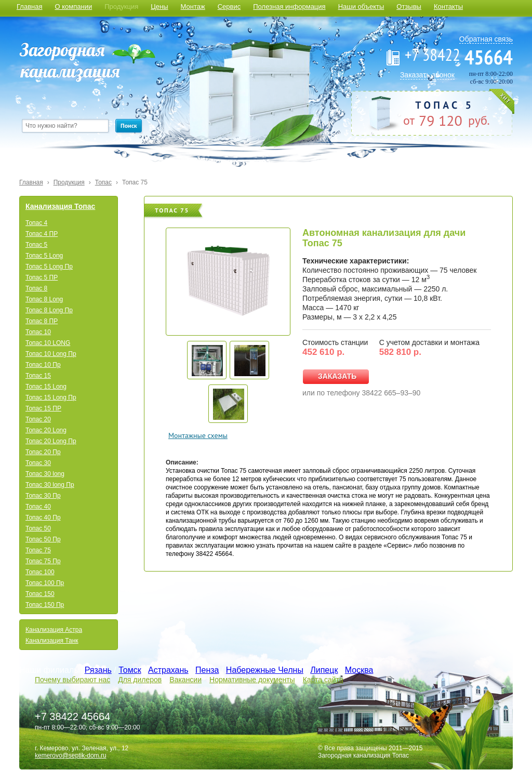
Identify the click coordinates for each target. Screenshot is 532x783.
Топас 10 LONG (48, 343)
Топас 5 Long (44, 256)
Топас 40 (38, 507)
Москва (359, 670)
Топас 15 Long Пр (51, 397)
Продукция (121, 6)
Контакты (448, 6)
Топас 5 (36, 245)
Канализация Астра (54, 630)
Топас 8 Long (44, 299)
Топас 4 (36, 223)
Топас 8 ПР (42, 321)
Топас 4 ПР (42, 234)
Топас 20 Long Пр (51, 441)
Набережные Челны (265, 670)
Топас (103, 182)
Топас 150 (40, 594)
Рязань (98, 670)
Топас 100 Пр (45, 583)
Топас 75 (135, 182)
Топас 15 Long (46, 387)
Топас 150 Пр (45, 605)
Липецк (324, 670)
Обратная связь (486, 39)
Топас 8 (36, 288)
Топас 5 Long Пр (49, 267)
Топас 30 (38, 463)
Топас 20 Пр (43, 452)
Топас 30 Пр (43, 496)
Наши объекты (361, 6)
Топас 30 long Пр (50, 485)
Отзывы (409, 6)
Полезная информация (289, 6)
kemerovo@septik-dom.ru (71, 755)
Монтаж (193, 6)
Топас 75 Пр (43, 561)
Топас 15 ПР (43, 408)
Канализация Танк (52, 641)
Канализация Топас (60, 206)
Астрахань (168, 670)
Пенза (207, 670)
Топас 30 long (45, 474)
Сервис (229, 6)
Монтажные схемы (198, 435)
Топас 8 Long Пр (49, 310)
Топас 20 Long (46, 430)
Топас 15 (38, 376)
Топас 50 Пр (43, 539)
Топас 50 (38, 528)
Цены (159, 6)
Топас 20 (38, 419)
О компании (73, 6)
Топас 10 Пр (43, 365)
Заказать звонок (427, 75)
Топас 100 (40, 572)
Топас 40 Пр (43, 517)
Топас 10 (38, 332)
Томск (130, 670)
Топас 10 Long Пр (51, 354)
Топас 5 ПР (42, 277)
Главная (29, 6)
